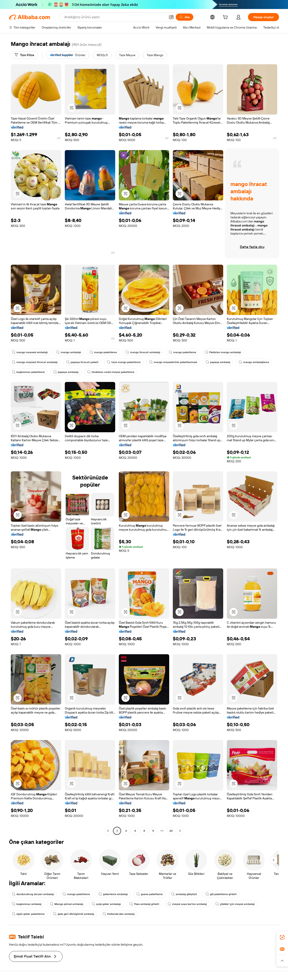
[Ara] (184, 17)
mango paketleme (103, 352)
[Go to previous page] (108, 831)
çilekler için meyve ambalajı (235, 904)
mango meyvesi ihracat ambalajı (35, 362)
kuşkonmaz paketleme (28, 372)
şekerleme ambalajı (113, 894)
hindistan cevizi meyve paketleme (111, 372)
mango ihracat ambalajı (143, 352)
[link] (282, 937)
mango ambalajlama (254, 362)
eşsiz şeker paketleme (28, 914)
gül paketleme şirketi (221, 894)
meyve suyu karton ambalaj (187, 904)
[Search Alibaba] (115, 17)
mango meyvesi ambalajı (30, 352)
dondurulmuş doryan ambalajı (33, 894)
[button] (171, 17)
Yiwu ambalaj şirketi (144, 904)
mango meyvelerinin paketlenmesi (173, 362)
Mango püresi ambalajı (67, 904)
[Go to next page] (180, 831)
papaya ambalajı (66, 372)
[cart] (226, 18)
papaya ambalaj (218, 362)
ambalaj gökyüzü (184, 894)
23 (171, 831)
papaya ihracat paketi (82, 362)
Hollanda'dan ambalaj (119, 914)
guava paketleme (150, 894)
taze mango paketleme (124, 362)
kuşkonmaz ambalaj (27, 904)
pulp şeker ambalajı (106, 904)
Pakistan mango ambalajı (223, 352)
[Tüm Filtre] (24, 55)
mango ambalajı (69, 352)
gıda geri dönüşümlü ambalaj (74, 914)
